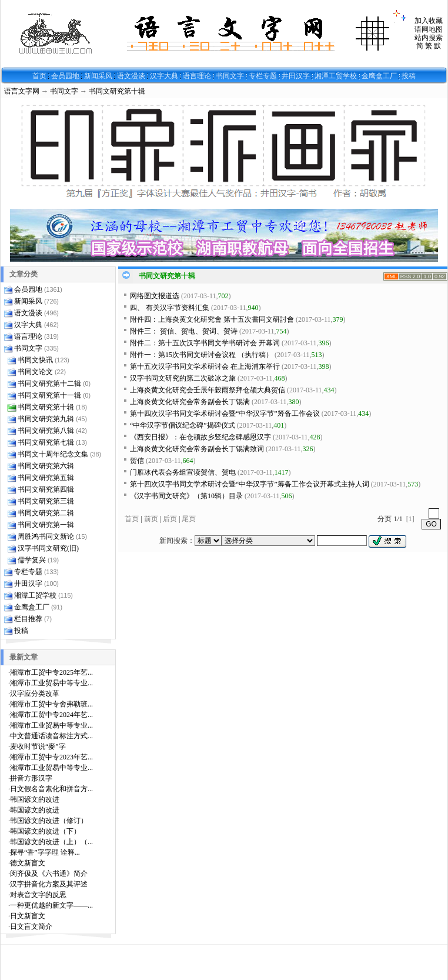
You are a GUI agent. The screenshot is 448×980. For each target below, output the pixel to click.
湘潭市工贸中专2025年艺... (51, 672)
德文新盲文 (28, 863)
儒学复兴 (32, 560)
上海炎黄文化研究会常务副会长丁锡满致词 (197, 449)
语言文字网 (22, 91)
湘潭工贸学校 (336, 76)
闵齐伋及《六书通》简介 (49, 874)
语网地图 (429, 29)
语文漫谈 (131, 76)
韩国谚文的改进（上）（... (51, 842)
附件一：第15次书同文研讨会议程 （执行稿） (201, 355)
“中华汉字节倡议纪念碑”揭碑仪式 (183, 425)
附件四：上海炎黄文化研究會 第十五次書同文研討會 (212, 319)
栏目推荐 (28, 619)
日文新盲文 (28, 916)
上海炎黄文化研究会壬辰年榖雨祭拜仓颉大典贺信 (208, 390)
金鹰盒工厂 (379, 76)
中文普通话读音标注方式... (51, 736)
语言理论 (197, 76)
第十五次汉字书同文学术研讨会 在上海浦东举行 (205, 366)
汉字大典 (164, 76)
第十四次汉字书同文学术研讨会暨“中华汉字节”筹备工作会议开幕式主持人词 (250, 484)
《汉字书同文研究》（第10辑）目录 (186, 496)
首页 (39, 76)
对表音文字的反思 (38, 895)
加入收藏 (429, 21)
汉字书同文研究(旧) (48, 548)
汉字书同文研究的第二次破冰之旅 (183, 378)
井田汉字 (296, 76)
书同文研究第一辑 (46, 525)
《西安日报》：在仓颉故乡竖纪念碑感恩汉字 (200, 437)
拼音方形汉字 (31, 778)
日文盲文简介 (31, 926)
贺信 (137, 461)
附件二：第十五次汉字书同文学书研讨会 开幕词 (205, 343)
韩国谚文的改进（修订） (49, 821)
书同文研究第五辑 (46, 478)
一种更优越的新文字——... (51, 905)
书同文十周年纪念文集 (53, 454)
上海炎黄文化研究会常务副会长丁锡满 (190, 402)
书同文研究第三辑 (46, 501)
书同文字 (230, 76)
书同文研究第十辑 (117, 91)
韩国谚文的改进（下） (45, 831)
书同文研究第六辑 (46, 466)
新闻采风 (98, 76)
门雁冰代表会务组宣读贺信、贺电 (183, 472)
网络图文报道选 (155, 296)
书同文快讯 (35, 360)
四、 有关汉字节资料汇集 (170, 308)
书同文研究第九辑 (46, 419)
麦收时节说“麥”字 (38, 746)
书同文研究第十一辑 (49, 395)
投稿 (409, 76)
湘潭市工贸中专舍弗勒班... (51, 704)
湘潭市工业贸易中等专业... (51, 683)
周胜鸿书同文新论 (46, 536)
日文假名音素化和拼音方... (51, 789)
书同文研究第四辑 (46, 489)
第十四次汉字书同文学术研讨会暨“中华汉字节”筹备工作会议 (225, 414)
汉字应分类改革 (35, 694)
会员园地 (65, 76)
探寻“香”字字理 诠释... (45, 852)
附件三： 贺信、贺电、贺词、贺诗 (184, 331)
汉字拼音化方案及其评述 (49, 884)
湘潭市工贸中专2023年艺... (51, 757)
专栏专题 (263, 76)
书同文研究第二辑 (46, 513)
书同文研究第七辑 (46, 442)
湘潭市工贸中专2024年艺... (51, 715)
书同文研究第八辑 (46, 431)
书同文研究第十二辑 (49, 384)
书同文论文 (35, 372)
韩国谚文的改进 (35, 799)
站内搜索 (429, 38)
